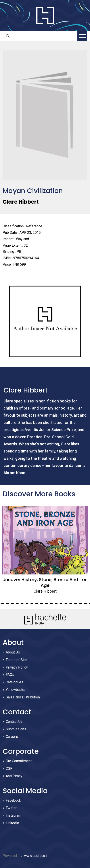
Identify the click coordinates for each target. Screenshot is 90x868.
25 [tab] (56, 604)
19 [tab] (27, 604)
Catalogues (14, 682)
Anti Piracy (14, 776)
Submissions (16, 729)
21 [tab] (37, 604)
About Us (13, 652)
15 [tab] (8, 604)
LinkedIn (12, 823)
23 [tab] (46, 604)
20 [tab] (32, 604)
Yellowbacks (15, 690)
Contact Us (14, 722)
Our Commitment (19, 761)
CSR (9, 768)
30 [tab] (80, 604)
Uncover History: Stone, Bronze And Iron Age (45, 582)
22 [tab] (42, 604)
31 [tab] (85, 604)
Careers (12, 737)
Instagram (13, 815)
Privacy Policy (17, 667)
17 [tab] (17, 604)
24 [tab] (51, 604)
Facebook (13, 800)
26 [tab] (61, 604)
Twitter (11, 808)
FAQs (10, 675)
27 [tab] (66, 604)
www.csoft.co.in (36, 856)
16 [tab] (12, 604)
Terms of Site (16, 660)
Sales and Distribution (23, 697)
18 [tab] (22, 604)
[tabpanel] (45, 551)
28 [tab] (71, 604)
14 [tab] (3, 604)
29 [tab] (76, 604)
